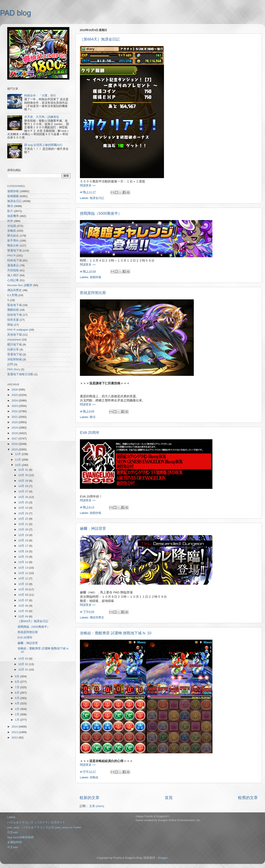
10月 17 (24, 546)
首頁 (169, 798)
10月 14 (24, 562)
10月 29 (24, 481)
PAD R (11, 255)
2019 (15, 428)
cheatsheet (14, 340)
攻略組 (94, 777)
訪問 (10, 364)
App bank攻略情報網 (20, 837)
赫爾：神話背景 (93, 529)
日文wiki (13, 832)
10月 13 (24, 568)
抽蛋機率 (13, 216)
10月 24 (24, 508)
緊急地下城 (14, 305)
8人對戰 (12, 295)
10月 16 (24, 551)
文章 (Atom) (97, 806)
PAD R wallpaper (18, 330)
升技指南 (13, 270)
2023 (15, 406)
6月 (17, 693)
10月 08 (24, 595)
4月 (17, 703)
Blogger (163, 858)
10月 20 (24, 529)
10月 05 (24, 611)
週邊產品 (13, 265)
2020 (15, 422)
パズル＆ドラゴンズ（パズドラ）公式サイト (36, 822)
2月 (17, 714)
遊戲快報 (95, 277)
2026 (15, 390)
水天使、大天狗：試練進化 (42, 117)
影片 (10, 211)
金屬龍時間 (14, 842)
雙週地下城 (14, 251)
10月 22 (24, 519)
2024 (15, 401)
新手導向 (13, 241)
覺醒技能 (13, 310)
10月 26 (24, 497)
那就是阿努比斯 (93, 293)
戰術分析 (13, 246)
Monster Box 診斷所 (20, 285)
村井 (10, 221)
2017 (15, 439)
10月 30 (24, 475)
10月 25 (24, 502)
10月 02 (24, 664)
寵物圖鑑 (13, 196)
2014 (15, 727)
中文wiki (13, 847)
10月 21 (24, 524)
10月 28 (24, 486)
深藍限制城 (14, 359)
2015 (15, 449)
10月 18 (24, 540)
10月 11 (24, 578)
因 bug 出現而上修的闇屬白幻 (43, 145)
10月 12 (24, 573)
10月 (18, 465)
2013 (15, 732)
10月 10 (24, 584)
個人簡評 (13, 275)
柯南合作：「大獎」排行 (40, 96)
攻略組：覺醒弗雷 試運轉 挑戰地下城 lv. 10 (116, 633)
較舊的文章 (248, 798)
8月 (17, 682)
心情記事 (13, 280)
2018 (15, 433)
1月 (17, 720)
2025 (15, 395)
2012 (15, 738)
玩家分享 (13, 349)
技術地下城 (14, 315)
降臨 (10, 325)
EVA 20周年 (90, 433)
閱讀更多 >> (88, 185)
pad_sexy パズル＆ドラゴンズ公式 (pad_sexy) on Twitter (44, 827)
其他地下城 (14, 335)
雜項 (93, 417)
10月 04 (24, 616)
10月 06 (24, 606)
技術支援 (13, 320)
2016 (15, 444)
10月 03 (24, 659)
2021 (15, 417)
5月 (17, 698)
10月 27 (24, 491)
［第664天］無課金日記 (100, 39)
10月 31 (24, 470)
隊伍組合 (13, 236)
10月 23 (24, 513)
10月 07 (24, 600)
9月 (17, 676)
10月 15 (24, 557)
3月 (17, 709)
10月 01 (24, 670)
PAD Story (14, 369)
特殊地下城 (14, 260)
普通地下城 (14, 354)
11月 (18, 460)
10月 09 (24, 589)
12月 (18, 454)
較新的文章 (90, 798)
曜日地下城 (14, 345)
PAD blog (15, 13)
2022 (15, 411)
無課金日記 (97, 198)
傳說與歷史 (97, 617)
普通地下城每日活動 (20, 374)
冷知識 (12, 226)
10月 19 (24, 535)
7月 (17, 687)
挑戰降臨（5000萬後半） (101, 213)
